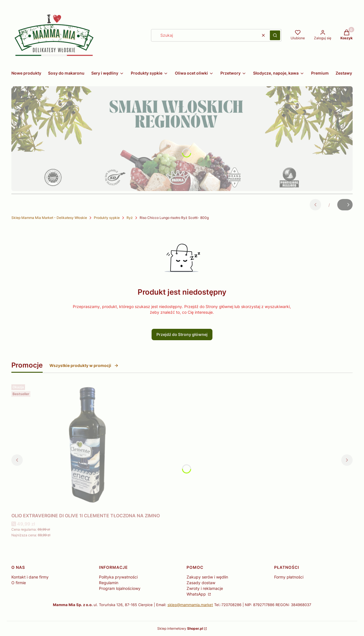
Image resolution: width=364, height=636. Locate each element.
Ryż (130, 218)
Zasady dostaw (201, 583)
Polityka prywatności (118, 577)
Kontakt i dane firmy (30, 577)
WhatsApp (197, 594)
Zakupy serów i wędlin (207, 577)
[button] (275, 35)
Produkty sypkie (107, 218)
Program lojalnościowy (120, 588)
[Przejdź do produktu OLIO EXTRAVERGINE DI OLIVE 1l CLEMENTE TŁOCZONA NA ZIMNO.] (86, 446)
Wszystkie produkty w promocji (84, 365)
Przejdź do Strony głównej (182, 334)
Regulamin (109, 583)
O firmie (19, 583)
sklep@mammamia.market (190, 605)
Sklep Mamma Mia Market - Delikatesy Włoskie (49, 218)
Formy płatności (289, 577)
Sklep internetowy (180, 628)
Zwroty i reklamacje (205, 588)
